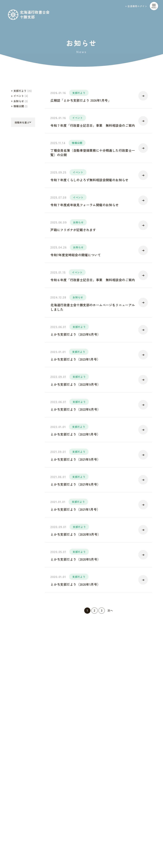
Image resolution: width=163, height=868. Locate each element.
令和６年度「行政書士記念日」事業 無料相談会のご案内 (93, 280)
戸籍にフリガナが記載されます (73, 230)
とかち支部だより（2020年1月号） (75, 584)
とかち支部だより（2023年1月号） (75, 359)
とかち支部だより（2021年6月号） (75, 484)
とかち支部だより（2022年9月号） (75, 384)
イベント (77, 118)
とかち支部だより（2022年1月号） (75, 434)
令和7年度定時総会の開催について (76, 255)
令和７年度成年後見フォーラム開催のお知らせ (85, 205)
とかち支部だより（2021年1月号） (75, 509)
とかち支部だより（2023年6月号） (75, 334)
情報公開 (77, 143)
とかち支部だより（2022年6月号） (75, 409)
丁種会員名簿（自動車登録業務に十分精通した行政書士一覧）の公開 (93, 153)
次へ (110, 610)
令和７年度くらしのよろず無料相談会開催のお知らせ (89, 180)
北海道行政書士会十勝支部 (35, 15)
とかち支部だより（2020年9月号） (76, 534)
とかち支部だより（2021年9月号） (75, 459)
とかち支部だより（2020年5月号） (75, 559)
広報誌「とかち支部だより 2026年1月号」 (81, 100)
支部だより (79, 93)
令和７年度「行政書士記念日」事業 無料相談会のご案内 (93, 125)
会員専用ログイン (137, 6)
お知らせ (78, 222)
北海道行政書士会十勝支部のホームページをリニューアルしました (93, 307)
